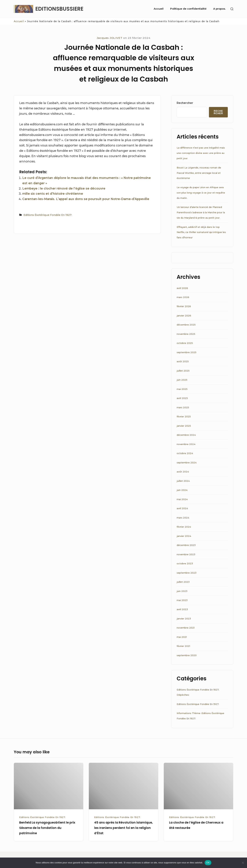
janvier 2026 (184, 316)
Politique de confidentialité (188, 9)
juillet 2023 (183, 582)
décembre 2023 (186, 545)
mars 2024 (183, 518)
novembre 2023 (186, 554)
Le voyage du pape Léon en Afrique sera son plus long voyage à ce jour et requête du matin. (201, 193)
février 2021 (183, 646)
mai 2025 (182, 389)
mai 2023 (182, 600)
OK (208, 863)
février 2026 (184, 306)
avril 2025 (182, 398)
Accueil (159, 9)
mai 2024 (182, 499)
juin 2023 (182, 591)
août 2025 (183, 361)
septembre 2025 (187, 352)
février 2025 (184, 416)
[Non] (243, 863)
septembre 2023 (187, 573)
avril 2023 (182, 609)
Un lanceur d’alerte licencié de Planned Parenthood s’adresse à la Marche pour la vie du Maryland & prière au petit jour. (201, 212)
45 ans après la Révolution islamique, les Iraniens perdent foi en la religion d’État (123, 828)
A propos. (219, 9)
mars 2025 (183, 407)
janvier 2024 (184, 536)
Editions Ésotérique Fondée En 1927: (48, 215)
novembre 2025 (186, 334)
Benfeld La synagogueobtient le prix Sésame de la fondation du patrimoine (47, 828)
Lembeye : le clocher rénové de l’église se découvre (64, 188)
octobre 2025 (185, 343)
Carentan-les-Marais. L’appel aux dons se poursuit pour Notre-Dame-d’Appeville (86, 199)
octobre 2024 (185, 453)
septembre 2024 (187, 462)
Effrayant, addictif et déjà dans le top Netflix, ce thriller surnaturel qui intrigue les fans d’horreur (201, 232)
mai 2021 (182, 637)
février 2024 (184, 527)
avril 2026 (182, 288)
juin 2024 (182, 490)
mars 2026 (183, 297)
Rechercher (185, 103)
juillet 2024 (183, 481)
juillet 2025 (183, 371)
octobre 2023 (185, 563)
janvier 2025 (184, 426)
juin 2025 (182, 380)
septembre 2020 (187, 655)
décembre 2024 (186, 435)
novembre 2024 (186, 444)
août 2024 (183, 472)
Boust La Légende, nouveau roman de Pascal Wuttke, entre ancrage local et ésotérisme (199, 173)
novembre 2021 (186, 628)
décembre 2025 (186, 325)
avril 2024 (182, 508)
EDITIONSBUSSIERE (59, 9)
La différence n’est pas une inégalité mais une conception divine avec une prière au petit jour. (201, 153)
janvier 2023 (184, 619)
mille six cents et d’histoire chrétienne (53, 194)
